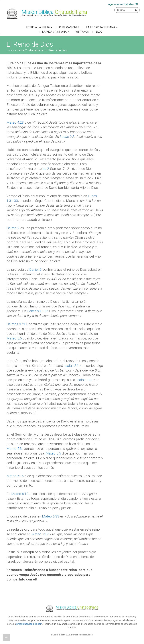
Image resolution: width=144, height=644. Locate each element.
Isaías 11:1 (85, 380)
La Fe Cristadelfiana (102, 27)
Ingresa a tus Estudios (121, 4)
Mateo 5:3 (14, 449)
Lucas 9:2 (67, 137)
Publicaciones (69, 27)
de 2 (46, 169)
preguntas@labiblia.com (29, 624)
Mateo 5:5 (14, 338)
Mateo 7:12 (40, 534)
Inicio (10, 50)
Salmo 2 (13, 228)
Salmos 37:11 (17, 324)
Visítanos (82, 32)
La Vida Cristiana (56, 32)
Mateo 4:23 (15, 122)
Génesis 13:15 (38, 311)
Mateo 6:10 (20, 494)
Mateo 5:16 (15, 476)
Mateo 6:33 (51, 516)
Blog (99, 32)
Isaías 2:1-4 (73, 366)
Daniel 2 (35, 269)
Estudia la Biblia (39, 27)
